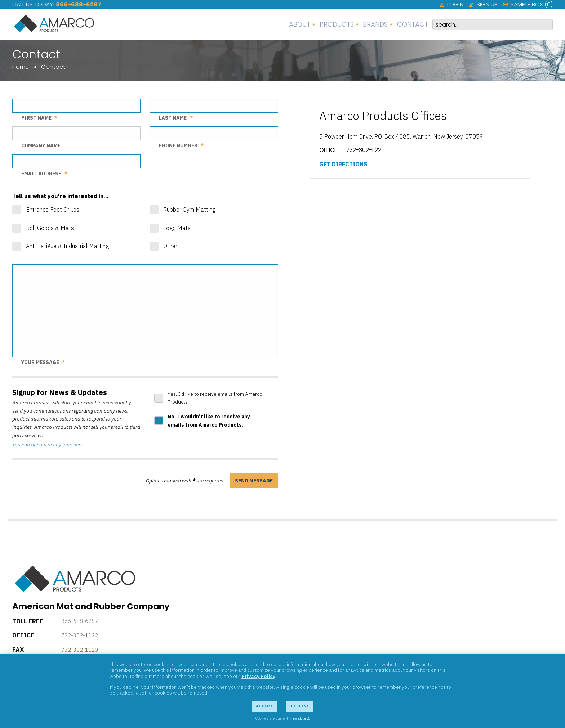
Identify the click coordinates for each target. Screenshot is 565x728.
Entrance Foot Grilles (53, 210)
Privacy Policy (258, 676)
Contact (53, 67)
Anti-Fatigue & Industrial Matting (67, 246)
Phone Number (178, 145)
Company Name (41, 145)
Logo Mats (177, 228)
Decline (300, 706)
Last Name (173, 118)
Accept (264, 706)
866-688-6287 (79, 5)
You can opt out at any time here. (48, 445)
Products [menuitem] (337, 24)
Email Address (41, 174)
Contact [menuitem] (413, 24)
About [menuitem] (300, 24)
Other (170, 246)
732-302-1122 (80, 635)
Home (21, 67)
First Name (36, 118)
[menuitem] (452, 5)
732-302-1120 (80, 650)
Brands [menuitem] (375, 24)
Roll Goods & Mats (50, 228)
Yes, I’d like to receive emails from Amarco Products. (215, 398)
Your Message (40, 362)
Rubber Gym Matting (189, 210)
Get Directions (343, 164)
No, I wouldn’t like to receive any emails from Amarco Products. (209, 421)
